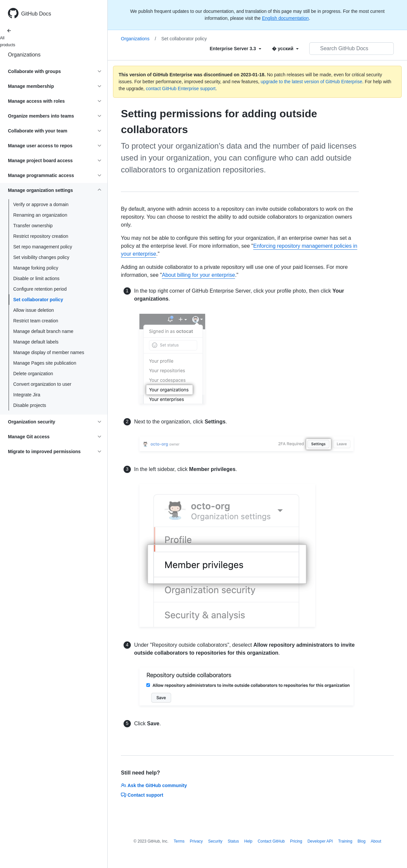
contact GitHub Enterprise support (181, 89)
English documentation (285, 18)
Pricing (296, 841)
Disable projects (30, 405)
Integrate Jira (27, 395)
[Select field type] (236, 49)
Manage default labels (36, 342)
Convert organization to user (42, 384)
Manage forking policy (36, 268)
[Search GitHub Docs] (351, 49)
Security (215, 841)
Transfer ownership (33, 226)
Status (233, 841)
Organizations (24, 55)
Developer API (320, 841)
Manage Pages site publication (45, 363)
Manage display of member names (49, 352)
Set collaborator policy (38, 300)
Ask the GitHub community (154, 785)
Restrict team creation (36, 321)
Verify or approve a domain (41, 204)
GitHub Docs (36, 14)
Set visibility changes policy (41, 257)
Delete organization (33, 374)
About (376, 841)
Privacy (196, 841)
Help (248, 841)
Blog (361, 841)
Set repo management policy (43, 247)
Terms (179, 841)
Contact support (142, 795)
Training (345, 841)
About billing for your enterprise (198, 275)
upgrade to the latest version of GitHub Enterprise (311, 82)
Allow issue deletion (34, 310)
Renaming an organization (40, 215)
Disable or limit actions (36, 278)
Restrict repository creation (41, 236)
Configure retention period (40, 289)
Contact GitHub (271, 841)
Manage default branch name (43, 331)
